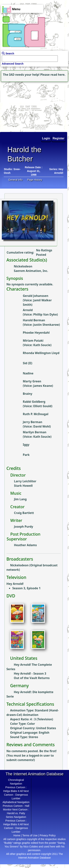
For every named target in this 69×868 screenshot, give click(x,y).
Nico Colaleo (31, 847)
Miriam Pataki (33, 341)
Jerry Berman (32, 422)
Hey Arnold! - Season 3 (30, 673)
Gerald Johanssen (36, 296)
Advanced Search (13, 64)
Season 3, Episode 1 (26, 588)
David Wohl (42, 426)
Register (59, 138)
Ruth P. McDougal (36, 414)
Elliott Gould (42, 406)
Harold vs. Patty (16, 813)
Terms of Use (30, 835)
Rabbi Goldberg (34, 402)
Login (46, 138)
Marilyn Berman (35, 432)
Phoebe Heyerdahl (36, 333)
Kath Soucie (42, 345)
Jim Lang (20, 499)
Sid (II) (28, 363)
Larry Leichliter (25, 481)
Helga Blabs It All (13, 791)
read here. (58, 75)
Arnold (28, 310)
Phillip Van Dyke (45, 314)
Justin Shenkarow (46, 325)
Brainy (28, 394)
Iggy (26, 445)
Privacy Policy (48, 835)
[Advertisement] (23, 106)
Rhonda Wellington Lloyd (41, 353)
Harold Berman (34, 320)
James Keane (43, 386)
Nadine (28, 373)
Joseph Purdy (24, 527)
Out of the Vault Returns (32, 678)
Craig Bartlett (24, 513)
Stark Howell (23, 486)
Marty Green (32, 381)
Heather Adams (25, 545)
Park (26, 455)
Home (17, 835)
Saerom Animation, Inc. (31, 271)
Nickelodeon (23, 266)
